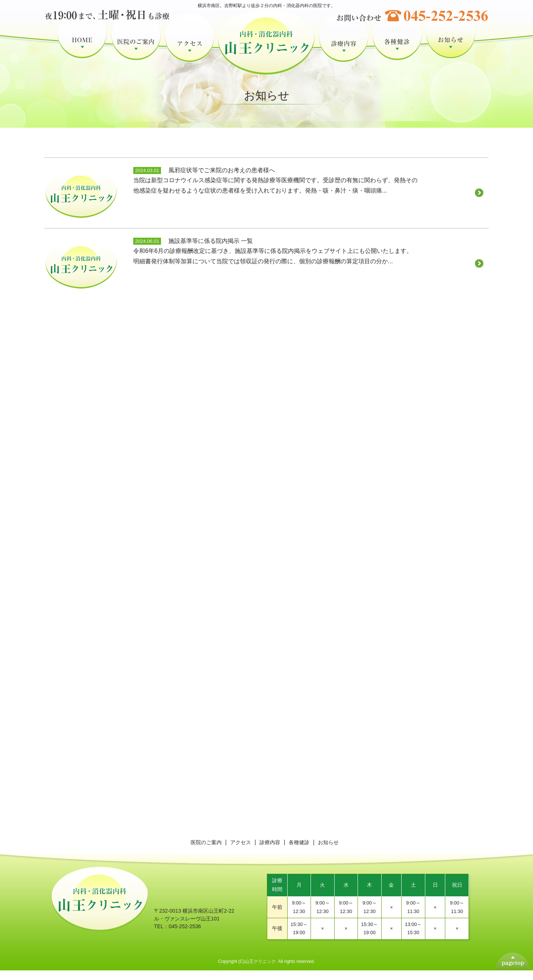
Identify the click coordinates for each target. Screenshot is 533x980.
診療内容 (344, 44)
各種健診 (397, 44)
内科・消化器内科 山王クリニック (267, 54)
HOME (82, 44)
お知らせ (451, 44)
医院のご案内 (136, 44)
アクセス (190, 44)
